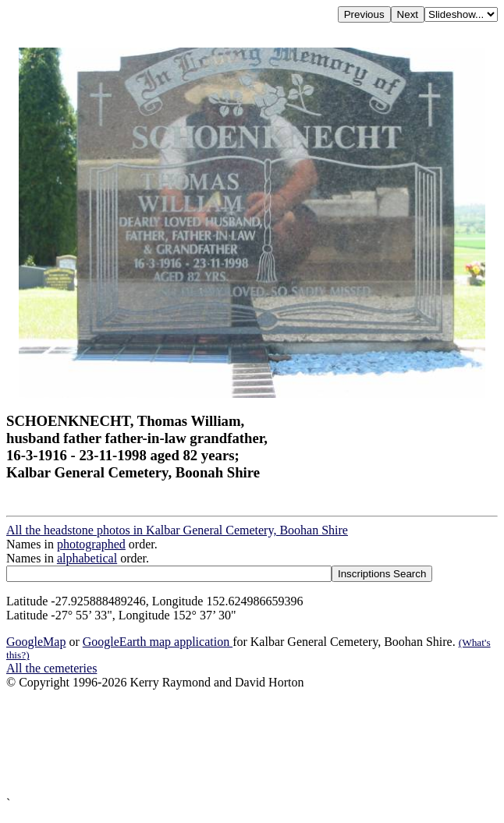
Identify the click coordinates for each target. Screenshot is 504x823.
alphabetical (87, 558)
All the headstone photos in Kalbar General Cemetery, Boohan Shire (177, 530)
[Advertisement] (252, 743)
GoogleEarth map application (158, 642)
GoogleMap (36, 642)
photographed (91, 544)
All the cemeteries (51, 668)
